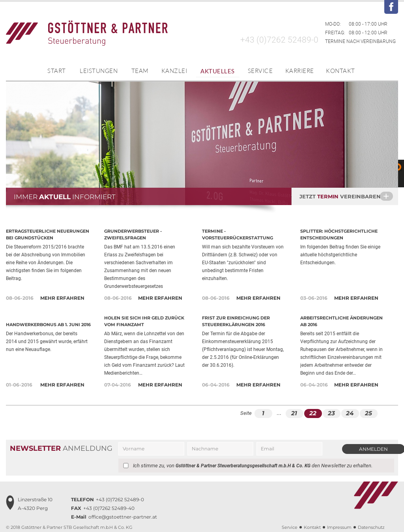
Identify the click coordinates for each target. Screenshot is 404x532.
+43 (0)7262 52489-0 (279, 40)
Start (57, 71)
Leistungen (99, 71)
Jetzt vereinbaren (349, 196)
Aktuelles (218, 71)
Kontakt (340, 71)
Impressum (339, 527)
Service (260, 71)
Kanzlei (174, 71)
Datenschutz (371, 527)
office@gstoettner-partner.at (114, 517)
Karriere (300, 71)
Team (140, 71)
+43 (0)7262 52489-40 (103, 508)
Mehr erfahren (62, 298)
